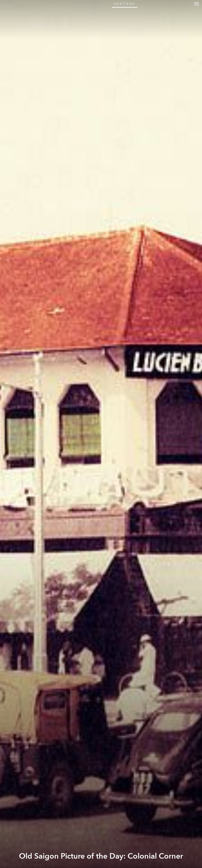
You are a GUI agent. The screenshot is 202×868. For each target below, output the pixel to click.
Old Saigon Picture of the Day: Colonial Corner (101, 856)
